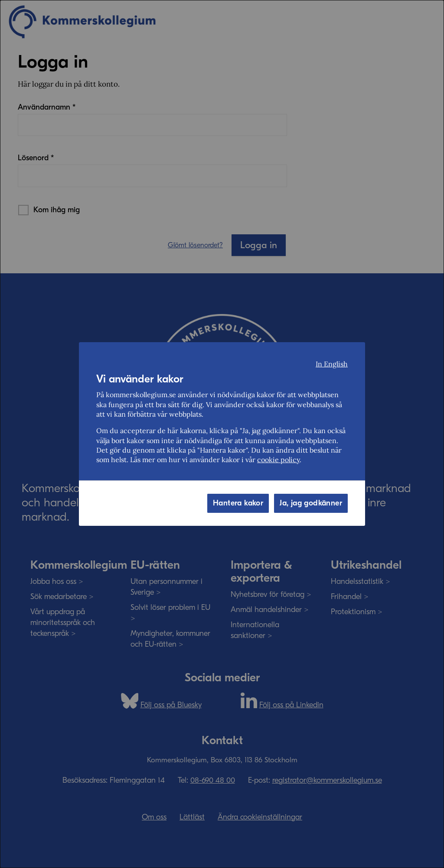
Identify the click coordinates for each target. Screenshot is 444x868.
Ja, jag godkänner (311, 503)
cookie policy (278, 460)
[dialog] (222, 434)
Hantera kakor (238, 503)
